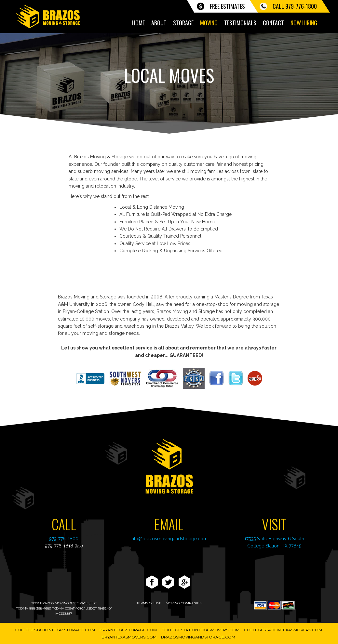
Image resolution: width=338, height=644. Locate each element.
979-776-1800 (64, 539)
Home (138, 23)
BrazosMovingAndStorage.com (198, 637)
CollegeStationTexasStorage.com (55, 630)
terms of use (149, 603)
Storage (183, 23)
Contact (273, 23)
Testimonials (240, 23)
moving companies (183, 603)
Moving (209, 23)
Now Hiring (304, 23)
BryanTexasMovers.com (129, 637)
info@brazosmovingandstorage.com (169, 539)
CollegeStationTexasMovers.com (200, 630)
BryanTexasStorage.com (128, 630)
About (159, 23)
